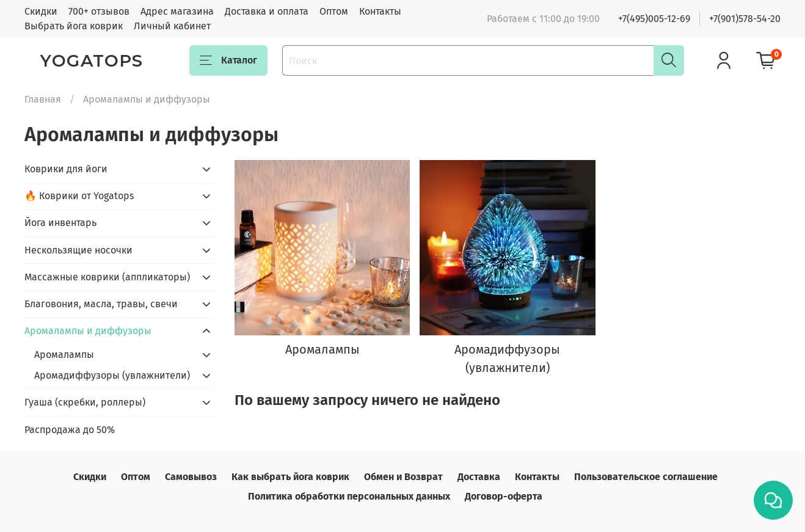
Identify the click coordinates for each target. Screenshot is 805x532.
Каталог (228, 60)
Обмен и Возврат (403, 477)
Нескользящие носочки (78, 250)
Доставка (479, 477)
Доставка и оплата (267, 11)
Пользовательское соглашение (646, 477)
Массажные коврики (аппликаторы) (107, 277)
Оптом (334, 11)
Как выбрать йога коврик (290, 477)
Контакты (380, 11)
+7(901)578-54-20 (745, 19)
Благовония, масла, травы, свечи (101, 304)
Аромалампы (64, 355)
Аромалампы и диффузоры (88, 331)
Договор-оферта (504, 496)
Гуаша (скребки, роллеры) (85, 402)
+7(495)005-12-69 (654, 19)
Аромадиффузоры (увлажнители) (112, 375)
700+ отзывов (99, 11)
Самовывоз (191, 477)
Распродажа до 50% (70, 430)
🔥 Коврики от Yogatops (79, 196)
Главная (43, 99)
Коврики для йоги (66, 169)
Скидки (41, 11)
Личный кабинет (172, 26)
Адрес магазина (177, 11)
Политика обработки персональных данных (349, 496)
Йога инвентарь (60, 223)
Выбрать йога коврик (74, 26)
